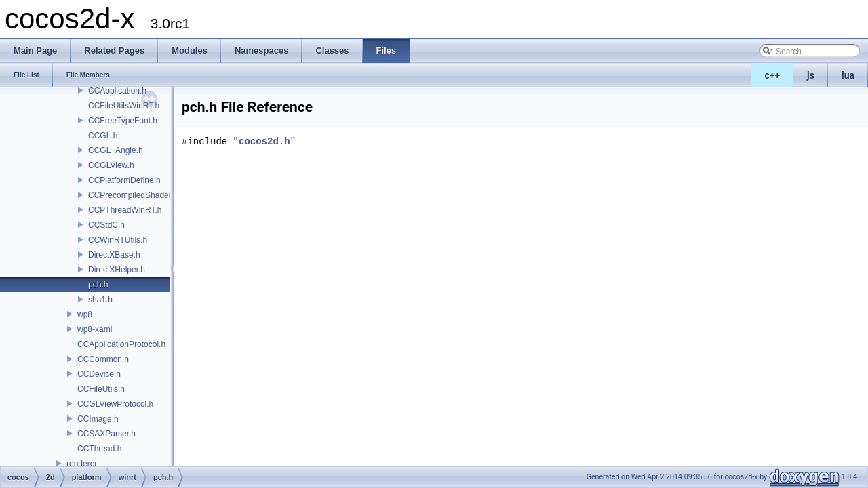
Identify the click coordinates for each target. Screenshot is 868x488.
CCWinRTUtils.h (118, 240)
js (811, 75)
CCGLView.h (111, 165)
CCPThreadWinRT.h (125, 210)
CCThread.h (99, 449)
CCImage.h (98, 419)
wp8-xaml (95, 329)
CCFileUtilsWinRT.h (124, 106)
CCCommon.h (103, 359)
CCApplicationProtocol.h (121, 344)
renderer (82, 464)
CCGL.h (103, 136)
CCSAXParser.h (106, 434)
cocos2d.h (264, 141)
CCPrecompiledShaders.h (135, 195)
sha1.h (100, 300)
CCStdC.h (106, 225)
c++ (773, 75)
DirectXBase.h (114, 255)
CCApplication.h (117, 91)
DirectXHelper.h (117, 270)
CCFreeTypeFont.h (123, 121)
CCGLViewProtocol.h (115, 404)
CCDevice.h (99, 374)
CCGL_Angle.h (116, 150)
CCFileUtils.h (101, 389)
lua (848, 75)
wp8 (85, 314)
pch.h (98, 285)
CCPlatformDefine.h (124, 180)
